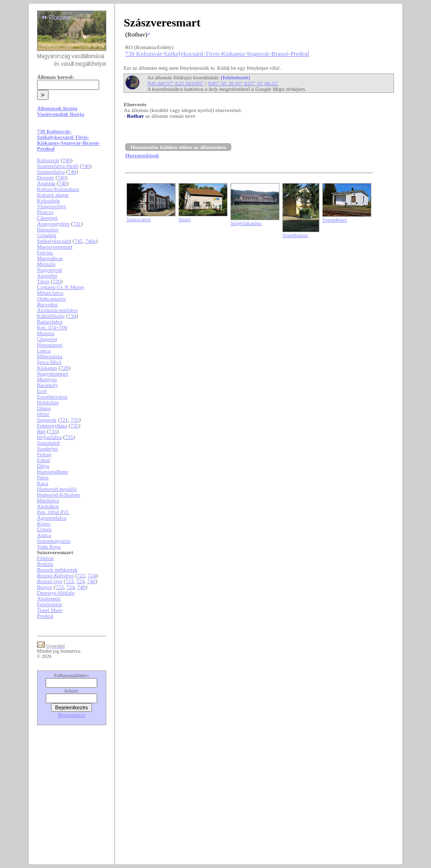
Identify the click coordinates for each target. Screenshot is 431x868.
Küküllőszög (51, 316)
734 (72, 316)
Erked (44, 460)
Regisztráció (71, 715)
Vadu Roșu (49, 546)
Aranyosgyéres (53, 223)
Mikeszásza (50, 356)
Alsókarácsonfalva (57, 310)
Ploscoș (45, 212)
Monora (46, 333)
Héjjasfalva (50, 437)
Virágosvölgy (52, 206)
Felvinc (45, 252)
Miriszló (46, 264)
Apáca (44, 535)
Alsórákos (48, 506)
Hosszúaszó (50, 345)
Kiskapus (47, 368)
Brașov (45, 587)
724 (92, 575)
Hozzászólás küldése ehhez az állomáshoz (178, 147)
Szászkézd (48, 443)
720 (57, 281)
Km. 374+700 (52, 327)
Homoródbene (53, 471)
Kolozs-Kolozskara (58, 189)
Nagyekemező (53, 373)
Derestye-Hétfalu (56, 593)
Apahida (46, 183)
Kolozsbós (49, 200)
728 (65, 368)
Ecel (42, 391)
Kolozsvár (48, 160)
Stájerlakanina (246, 223)
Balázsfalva (50, 322)
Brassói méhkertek (57, 570)
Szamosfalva (51, 172)
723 (81, 575)
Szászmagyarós (54, 541)
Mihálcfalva (50, 293)
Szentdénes (335, 220)
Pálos (43, 477)
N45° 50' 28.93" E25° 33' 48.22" (243, 83)
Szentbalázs (295, 235)
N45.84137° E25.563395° (176, 83)
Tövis (43, 281)
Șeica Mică (49, 362)
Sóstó (184, 219)
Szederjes (47, 448)
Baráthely (48, 385)
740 (67, 160)
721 (64, 420)
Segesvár (47, 420)
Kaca (43, 483)
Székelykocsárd (54, 241)
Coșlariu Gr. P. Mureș (61, 287)
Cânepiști (47, 218)
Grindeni (47, 235)
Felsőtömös (50, 604)
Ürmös (44, 529)
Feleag (44, 454)
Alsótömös (49, 598)
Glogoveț (47, 339)
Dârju (43, 466)
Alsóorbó (47, 275)
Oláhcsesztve (51, 298)
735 (75, 420)
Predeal (45, 616)
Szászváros (139, 219)
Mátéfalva (48, 500)
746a (90, 241)
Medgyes (47, 379)
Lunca (44, 350)
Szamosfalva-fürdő (58, 166)
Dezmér (46, 177)
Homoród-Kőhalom (58, 495)
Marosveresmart (55, 247)
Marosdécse (50, 258)
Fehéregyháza (52, 425)
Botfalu (45, 564)
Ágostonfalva (52, 518)
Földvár (45, 558)
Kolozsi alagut (53, 195)
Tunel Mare (50, 610)
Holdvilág (48, 402)
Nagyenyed (50, 270)
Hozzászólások (142, 155)
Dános (44, 408)
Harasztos (48, 229)
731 (77, 223)
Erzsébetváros (52, 397)
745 (78, 241)
